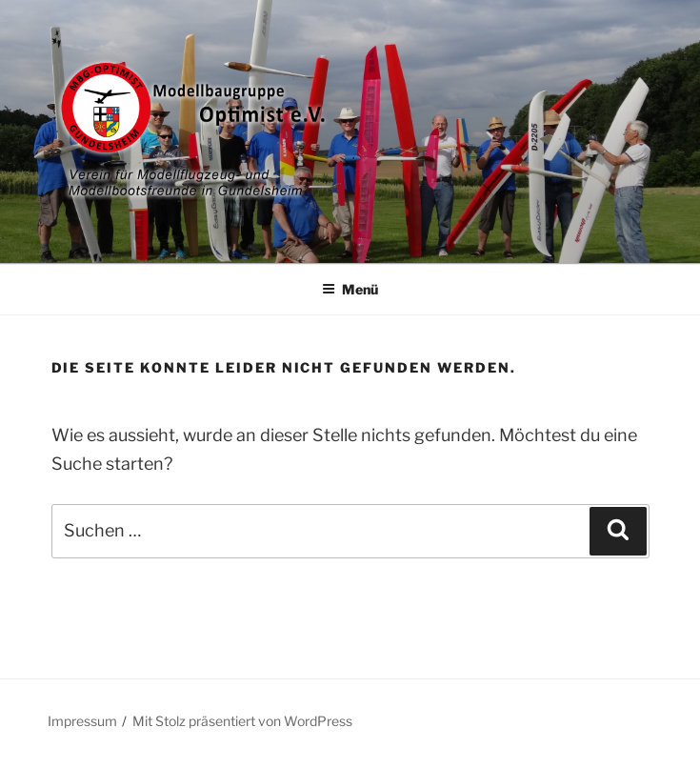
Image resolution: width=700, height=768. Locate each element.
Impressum (82, 721)
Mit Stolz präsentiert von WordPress (242, 721)
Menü (350, 289)
